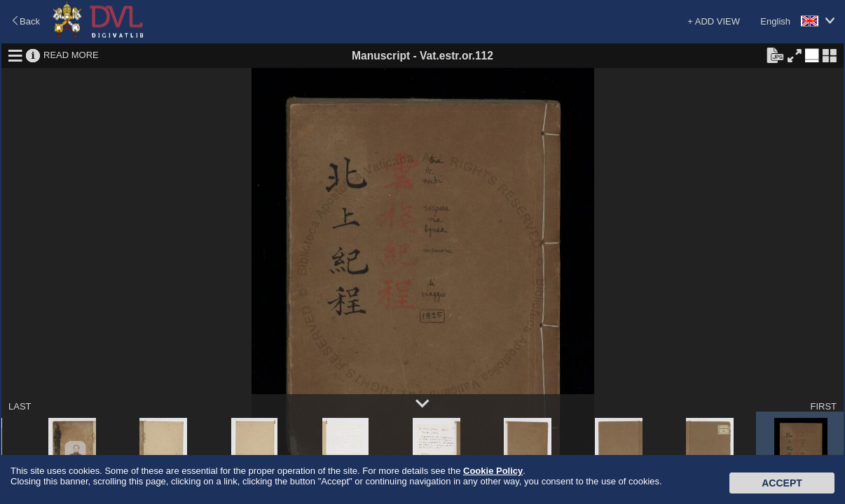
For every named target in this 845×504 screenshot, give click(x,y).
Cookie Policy (493, 471)
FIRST (823, 406)
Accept (782, 483)
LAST (20, 406)
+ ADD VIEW (714, 21)
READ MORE (71, 55)
